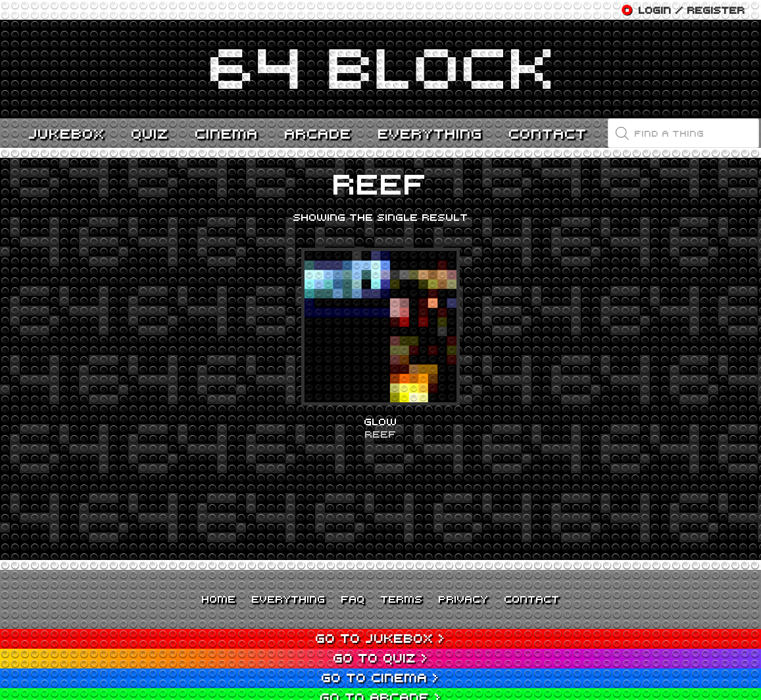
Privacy (464, 599)
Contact (532, 599)
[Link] (381, 69)
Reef (381, 434)
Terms (402, 599)
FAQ (353, 599)
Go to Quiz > (381, 658)
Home (219, 599)
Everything (289, 599)
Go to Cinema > (380, 677)
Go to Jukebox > (380, 638)
